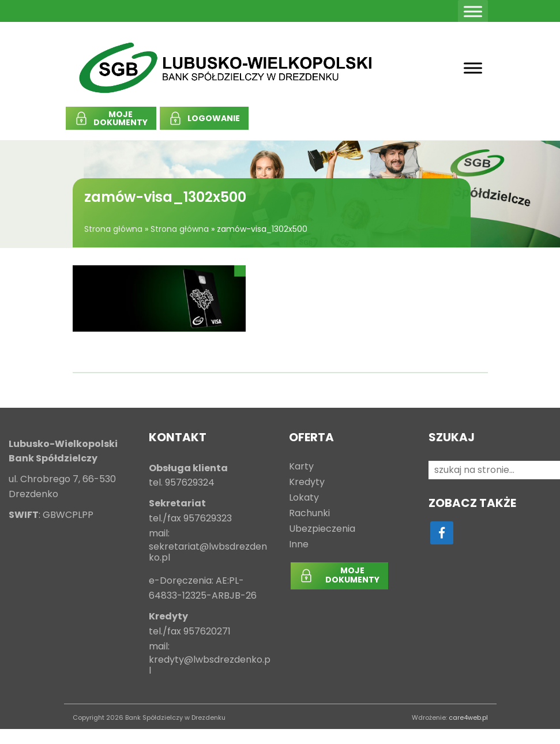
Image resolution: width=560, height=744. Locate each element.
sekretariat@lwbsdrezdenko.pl (208, 553)
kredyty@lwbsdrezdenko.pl (210, 666)
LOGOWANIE (214, 118)
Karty (301, 467)
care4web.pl (468, 717)
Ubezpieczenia (322, 529)
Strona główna (113, 229)
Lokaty (304, 498)
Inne (299, 545)
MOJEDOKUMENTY (121, 118)
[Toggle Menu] (473, 11)
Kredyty (307, 482)
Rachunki (309, 514)
